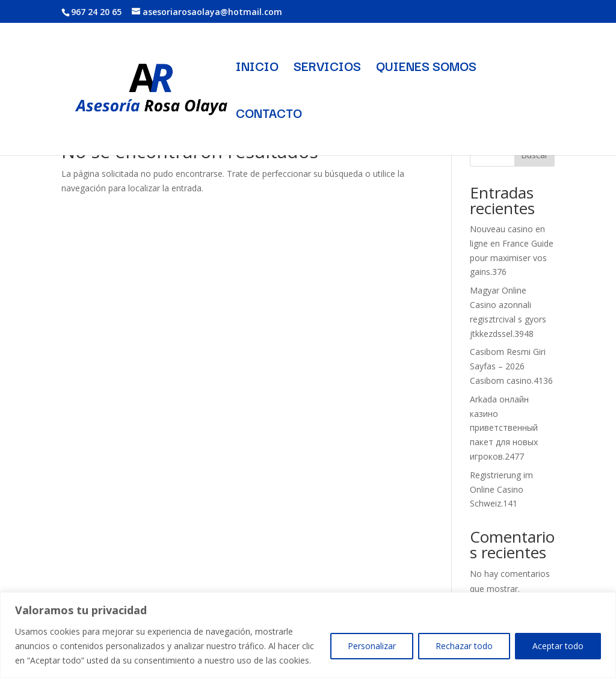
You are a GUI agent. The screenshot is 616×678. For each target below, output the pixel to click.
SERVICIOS (327, 68)
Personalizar (372, 646)
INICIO (257, 68)
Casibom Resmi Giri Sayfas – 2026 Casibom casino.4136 (511, 366)
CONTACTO (269, 115)
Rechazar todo (464, 646)
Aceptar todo (558, 646)
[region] (308, 635)
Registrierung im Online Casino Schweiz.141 (501, 489)
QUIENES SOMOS (426, 68)
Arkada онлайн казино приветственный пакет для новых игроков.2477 (504, 428)
